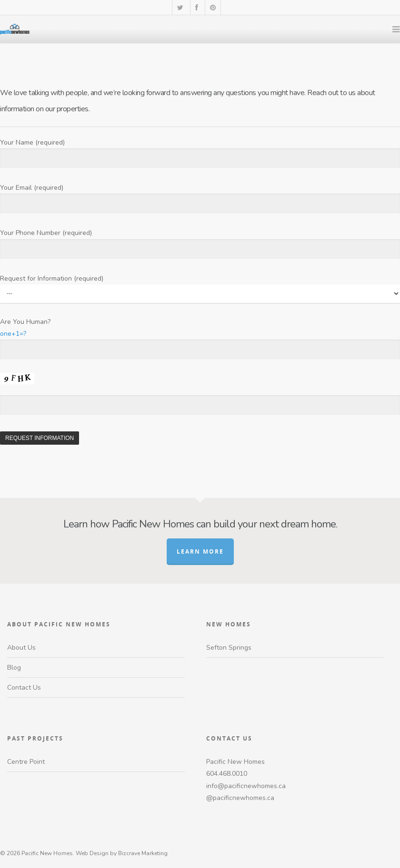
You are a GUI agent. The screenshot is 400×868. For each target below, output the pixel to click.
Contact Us (24, 688)
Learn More (200, 551)
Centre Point (26, 762)
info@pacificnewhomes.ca (246, 786)
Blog (14, 668)
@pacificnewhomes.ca (240, 798)
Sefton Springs (229, 648)
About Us (21, 648)
